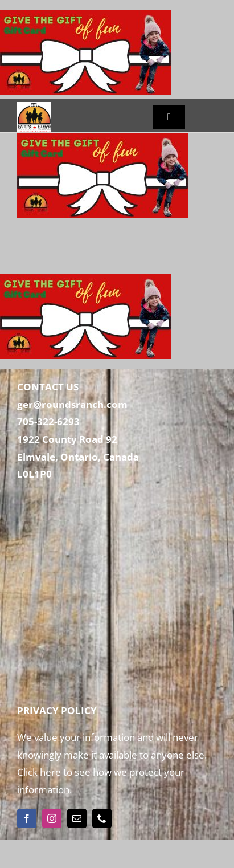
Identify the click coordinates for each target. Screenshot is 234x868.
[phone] (102, 818)
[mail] (77, 818)
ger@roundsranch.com (72, 404)
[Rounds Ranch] (34, 107)
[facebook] (27, 818)
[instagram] (52, 818)
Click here (39, 772)
